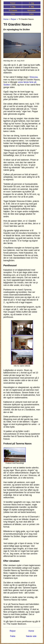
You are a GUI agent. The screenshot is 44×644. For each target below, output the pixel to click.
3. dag (13, 7)
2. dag (31, 3)
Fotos (13, 14)
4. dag (31, 7)
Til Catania (13, 10)
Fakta (31, 14)
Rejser (13, 3)
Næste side (31, 636)
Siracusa (34, 77)
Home (6, 19)
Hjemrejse (31, 10)
